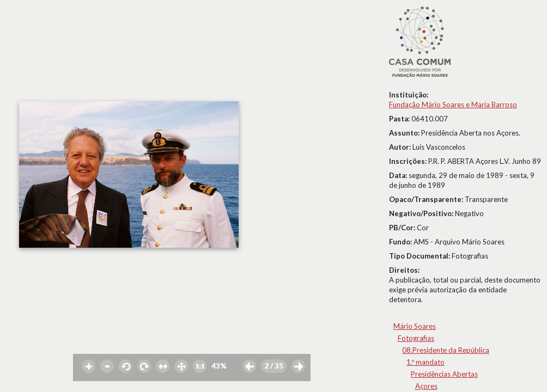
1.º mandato (426, 362)
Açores (426, 386)
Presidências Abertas (444, 374)
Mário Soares (415, 326)
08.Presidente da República (446, 350)
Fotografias (416, 338)
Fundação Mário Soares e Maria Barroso (453, 105)
